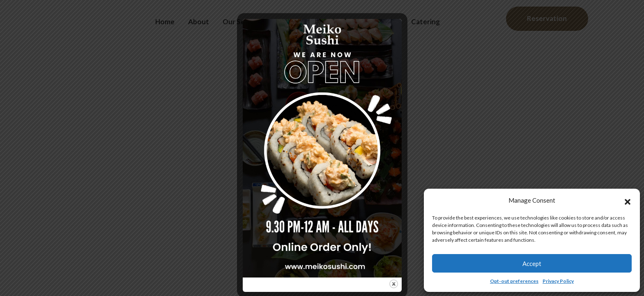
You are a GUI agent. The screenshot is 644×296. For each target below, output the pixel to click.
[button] (628, 201)
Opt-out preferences (514, 281)
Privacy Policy (558, 281)
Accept (532, 264)
